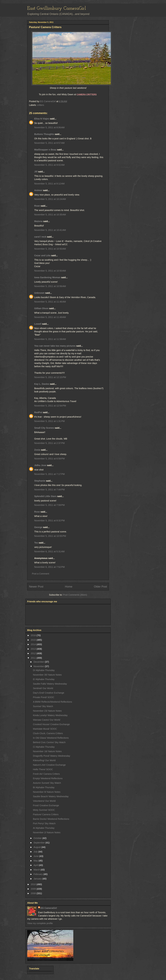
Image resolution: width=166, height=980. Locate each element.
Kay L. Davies (42, 384)
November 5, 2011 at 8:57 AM (49, 143)
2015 (34, 640)
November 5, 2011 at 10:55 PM (50, 536)
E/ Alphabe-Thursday (44, 679)
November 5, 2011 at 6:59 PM (49, 459)
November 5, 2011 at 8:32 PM (49, 521)
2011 (34, 658)
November (39, 666)
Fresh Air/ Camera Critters (46, 774)
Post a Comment (41, 574)
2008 (34, 893)
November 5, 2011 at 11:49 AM (50, 317)
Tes (36, 543)
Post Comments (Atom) (75, 595)
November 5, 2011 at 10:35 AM (50, 215)
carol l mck (40, 237)
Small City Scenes (44, 428)
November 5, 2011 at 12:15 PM (50, 377)
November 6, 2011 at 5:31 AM (49, 551)
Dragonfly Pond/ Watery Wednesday (52, 756)
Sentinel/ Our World (43, 688)
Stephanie (40, 481)
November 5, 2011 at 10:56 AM (50, 286)
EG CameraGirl (49, 908)
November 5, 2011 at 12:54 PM (50, 406)
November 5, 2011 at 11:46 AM (50, 302)
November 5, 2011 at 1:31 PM (49, 421)
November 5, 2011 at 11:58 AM (50, 339)
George (38, 527)
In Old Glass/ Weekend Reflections (51, 738)
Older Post (100, 587)
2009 (34, 889)
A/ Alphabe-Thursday (44, 828)
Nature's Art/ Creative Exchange (49, 765)
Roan (37, 206)
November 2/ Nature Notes (47, 832)
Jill (36, 172)
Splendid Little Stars (45, 496)
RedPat (38, 412)
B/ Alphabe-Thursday (44, 787)
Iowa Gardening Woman (47, 277)
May (36, 861)
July (36, 852)
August (37, 847)
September (39, 843)
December (39, 662)
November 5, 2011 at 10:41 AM (50, 230)
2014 (34, 644)
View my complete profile (40, 923)
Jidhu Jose (40, 465)
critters (41, 105)
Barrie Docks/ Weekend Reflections (51, 819)
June (36, 856)
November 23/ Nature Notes (47, 711)
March (37, 870)
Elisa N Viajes (42, 119)
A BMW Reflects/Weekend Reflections (53, 702)
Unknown (39, 293)
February (39, 874)
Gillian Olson (41, 308)
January (38, 879)
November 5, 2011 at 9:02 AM (49, 165)
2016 (34, 635)
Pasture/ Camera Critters (46, 814)
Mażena (38, 221)
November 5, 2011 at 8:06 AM (49, 127)
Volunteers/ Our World (44, 801)
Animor (38, 190)
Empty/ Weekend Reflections (48, 778)
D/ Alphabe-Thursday (44, 670)
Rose (37, 512)
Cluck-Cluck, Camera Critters (48, 733)
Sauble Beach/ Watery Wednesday (51, 796)
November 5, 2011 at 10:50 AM (50, 249)
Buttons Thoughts (44, 134)
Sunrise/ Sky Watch (43, 706)
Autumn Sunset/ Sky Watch (47, 783)
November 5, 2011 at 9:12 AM (49, 184)
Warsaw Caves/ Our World (47, 720)
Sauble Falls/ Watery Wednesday (50, 684)
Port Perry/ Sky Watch (44, 823)
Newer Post (36, 587)
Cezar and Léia (42, 255)
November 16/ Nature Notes (47, 751)
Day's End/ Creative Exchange (49, 693)
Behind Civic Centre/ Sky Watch (49, 742)
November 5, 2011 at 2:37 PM (49, 443)
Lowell (38, 324)
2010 (34, 884)
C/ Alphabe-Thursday (44, 747)
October (38, 838)
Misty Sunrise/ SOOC (44, 810)
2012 (34, 653)
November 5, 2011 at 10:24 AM (50, 199)
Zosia (37, 450)
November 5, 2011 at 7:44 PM (49, 490)
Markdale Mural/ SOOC (45, 729)
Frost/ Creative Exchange (46, 805)
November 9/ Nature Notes (47, 792)
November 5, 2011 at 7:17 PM (49, 474)
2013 (34, 649)
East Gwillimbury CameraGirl (57, 8)
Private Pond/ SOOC (44, 697)
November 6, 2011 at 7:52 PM (49, 567)
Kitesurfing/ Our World (44, 760)
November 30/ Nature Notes (47, 675)
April (36, 865)
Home (69, 587)
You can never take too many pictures (55, 346)
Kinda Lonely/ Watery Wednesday (50, 715)
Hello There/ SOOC (43, 769)
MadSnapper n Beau (45, 150)
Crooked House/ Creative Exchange (51, 724)
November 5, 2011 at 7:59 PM (49, 505)
